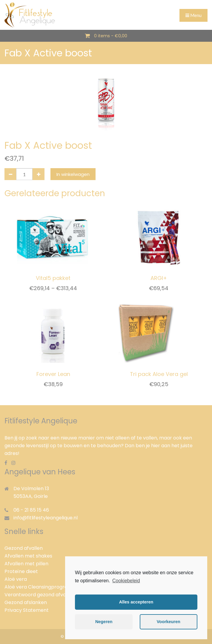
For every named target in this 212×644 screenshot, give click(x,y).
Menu (193, 15)
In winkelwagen (73, 174)
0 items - (111, 36)
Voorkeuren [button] (169, 622)
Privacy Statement (27, 610)
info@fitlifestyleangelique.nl (46, 518)
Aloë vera (16, 579)
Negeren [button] (104, 622)
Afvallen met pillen (26, 564)
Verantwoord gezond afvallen (39, 595)
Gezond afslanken (26, 602)
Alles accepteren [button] (136, 602)
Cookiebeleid (126, 581)
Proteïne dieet (21, 571)
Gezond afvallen (24, 548)
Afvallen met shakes (28, 556)
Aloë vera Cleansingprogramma (42, 587)
